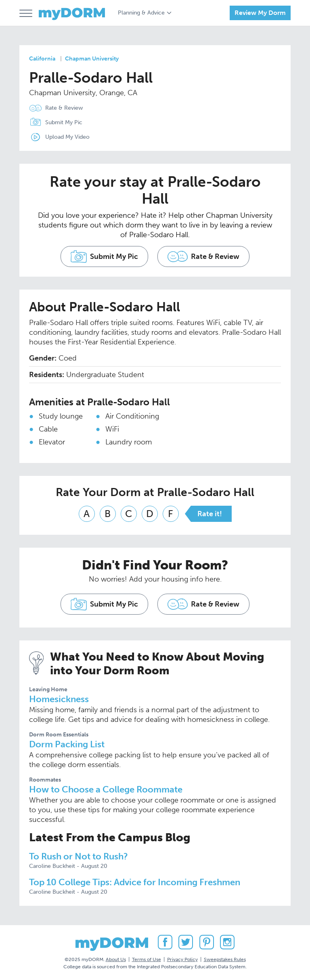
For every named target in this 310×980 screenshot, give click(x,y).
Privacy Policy (182, 959)
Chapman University (92, 59)
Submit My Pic (64, 122)
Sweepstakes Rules (225, 959)
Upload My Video (67, 137)
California (42, 59)
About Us (116, 959)
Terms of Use (147, 959)
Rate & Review (64, 108)
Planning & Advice (141, 13)
